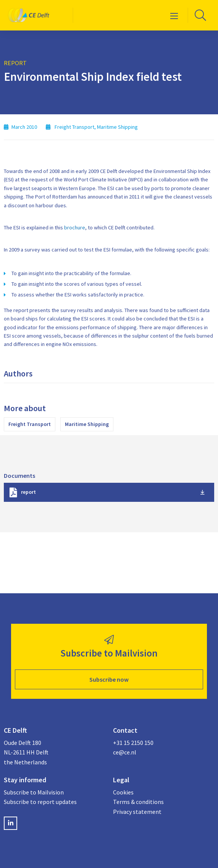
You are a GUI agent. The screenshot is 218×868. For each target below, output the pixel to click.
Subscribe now (109, 679)
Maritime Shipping (87, 424)
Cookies (123, 792)
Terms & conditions (138, 802)
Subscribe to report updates (40, 802)
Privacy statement (137, 812)
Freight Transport (30, 424)
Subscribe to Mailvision (34, 792)
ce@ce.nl (125, 752)
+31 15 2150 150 (133, 743)
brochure (75, 227)
